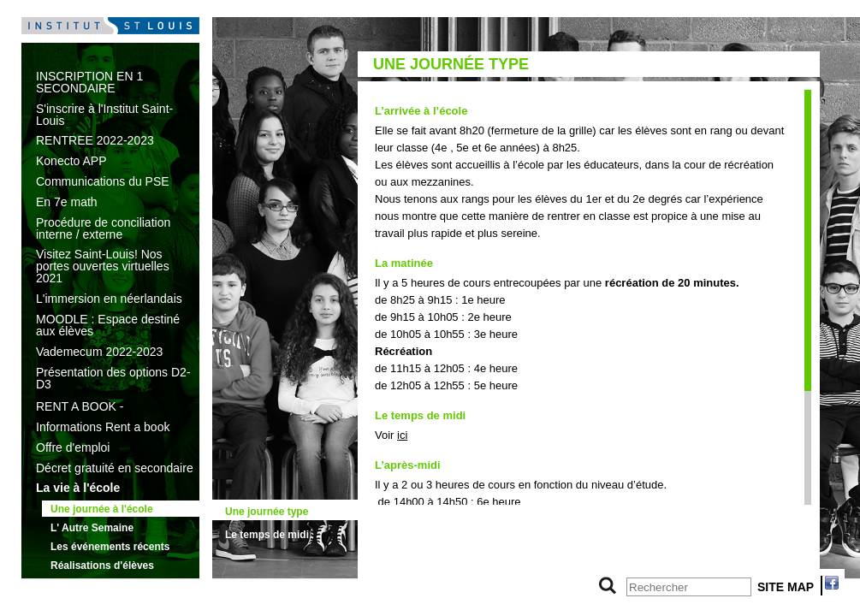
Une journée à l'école (102, 509)
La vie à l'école (78, 488)
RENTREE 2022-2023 (95, 140)
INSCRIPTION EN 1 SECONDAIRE (89, 82)
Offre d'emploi (73, 447)
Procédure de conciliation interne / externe (103, 228)
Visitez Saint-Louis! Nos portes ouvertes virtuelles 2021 (103, 266)
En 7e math (67, 202)
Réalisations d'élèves (102, 566)
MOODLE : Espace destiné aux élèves (108, 325)
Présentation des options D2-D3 (113, 378)
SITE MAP (786, 587)
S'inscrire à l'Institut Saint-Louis (104, 115)
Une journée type (267, 512)
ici (402, 435)
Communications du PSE (103, 181)
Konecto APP (71, 161)
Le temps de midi (267, 535)
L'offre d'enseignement (96, 584)
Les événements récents (110, 547)
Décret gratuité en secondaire (115, 468)
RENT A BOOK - (80, 406)
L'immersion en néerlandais (109, 299)
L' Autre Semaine (92, 528)
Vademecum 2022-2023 (99, 352)
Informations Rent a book (103, 427)
